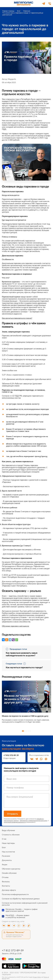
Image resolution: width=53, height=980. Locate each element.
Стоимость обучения (11, 835)
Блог (4, 847)
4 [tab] (28, 731)
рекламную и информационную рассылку (33, 821)
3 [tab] (27, 731)
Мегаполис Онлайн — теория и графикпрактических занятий (22, 910)
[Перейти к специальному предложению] (26, 162)
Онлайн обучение (9, 873)
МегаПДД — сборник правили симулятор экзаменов (17, 916)
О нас (4, 839)
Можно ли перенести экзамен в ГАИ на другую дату (25, 716)
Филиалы (6, 882)
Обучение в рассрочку (11, 869)
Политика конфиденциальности (15, 894)
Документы (7, 860)
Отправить (13, 814)
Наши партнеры (8, 843)
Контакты (6, 886)
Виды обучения (8, 830)
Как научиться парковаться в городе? (17, 318)
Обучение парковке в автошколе (15, 626)
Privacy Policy (37, 977)
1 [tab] (23, 731)
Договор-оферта (9, 890)
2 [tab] (25, 731)
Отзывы (5, 877)
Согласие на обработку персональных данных (21, 899)
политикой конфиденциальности (15, 822)
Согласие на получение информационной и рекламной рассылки (25, 904)
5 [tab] (30, 731)
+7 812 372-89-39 (11, 755)
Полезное (6, 856)
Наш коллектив (8, 852)
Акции (5, 865)
